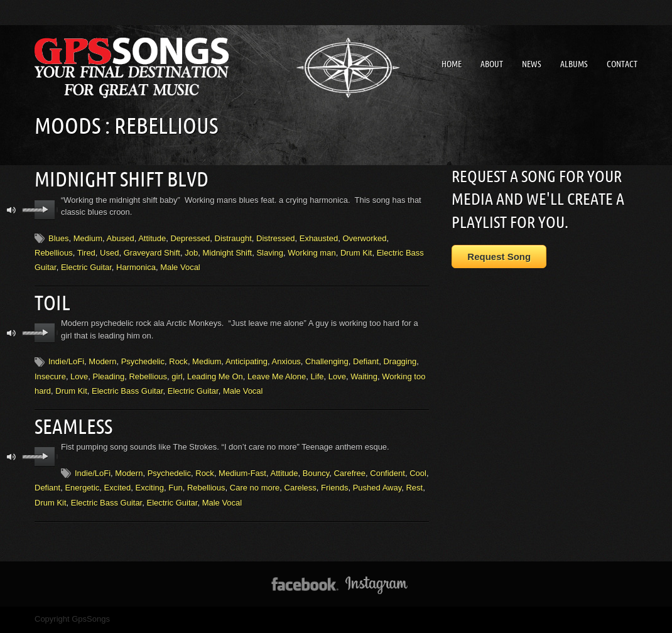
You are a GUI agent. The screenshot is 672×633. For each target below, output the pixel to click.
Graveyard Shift (152, 253)
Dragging (400, 361)
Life (317, 376)
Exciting (149, 488)
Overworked (364, 238)
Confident (387, 473)
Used (109, 253)
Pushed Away (377, 488)
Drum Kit (356, 253)
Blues (59, 238)
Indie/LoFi (66, 361)
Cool (418, 473)
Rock (178, 361)
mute (12, 210)
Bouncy (316, 473)
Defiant (366, 361)
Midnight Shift (227, 253)
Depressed (190, 238)
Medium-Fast (242, 473)
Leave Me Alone (277, 376)
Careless (301, 488)
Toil (52, 303)
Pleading (109, 376)
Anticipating (247, 361)
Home (452, 64)
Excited (118, 488)
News (532, 64)
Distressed (275, 238)
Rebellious (54, 253)
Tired (86, 253)
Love (79, 376)
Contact (622, 64)
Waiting (364, 376)
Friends (334, 488)
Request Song (499, 257)
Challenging (327, 361)
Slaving (270, 253)
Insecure (50, 376)
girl (177, 376)
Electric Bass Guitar (127, 391)
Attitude (152, 238)
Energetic (82, 488)
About (492, 64)
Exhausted (319, 238)
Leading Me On (215, 376)
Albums (574, 64)
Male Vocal (180, 267)
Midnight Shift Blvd (122, 179)
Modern (102, 361)
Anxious (286, 361)
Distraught (233, 238)
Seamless (73, 426)
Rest (414, 488)
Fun (175, 488)
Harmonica (136, 267)
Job (191, 253)
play (45, 210)
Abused (121, 238)
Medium (88, 238)
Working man (312, 253)
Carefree (350, 473)
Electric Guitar (86, 267)
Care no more (255, 488)
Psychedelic (143, 361)
